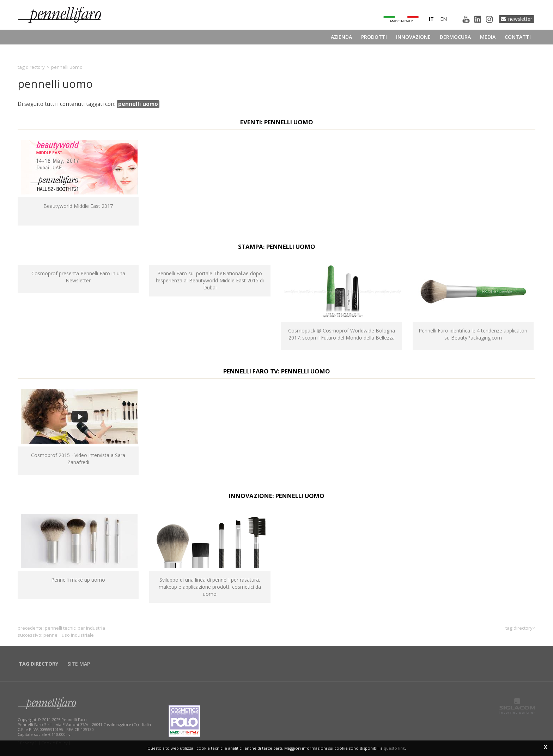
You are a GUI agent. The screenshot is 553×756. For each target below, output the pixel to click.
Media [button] (488, 37)
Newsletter (520, 19)
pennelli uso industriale (69, 635)
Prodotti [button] (374, 37)
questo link (394, 748)
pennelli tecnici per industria (75, 628)
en (443, 19)
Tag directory (31, 67)
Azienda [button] (341, 37)
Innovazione (413, 37)
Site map (79, 664)
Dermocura (455, 37)
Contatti (518, 37)
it (431, 19)
